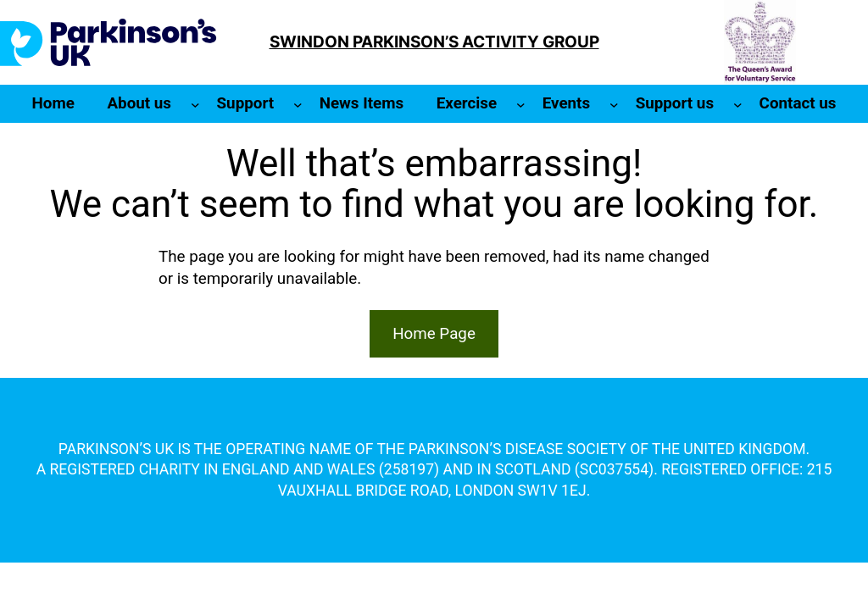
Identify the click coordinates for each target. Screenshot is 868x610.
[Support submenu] (298, 104)
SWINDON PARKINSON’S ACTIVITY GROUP (434, 42)
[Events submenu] (614, 104)
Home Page (434, 334)
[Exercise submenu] (521, 104)
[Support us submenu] (738, 104)
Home (53, 103)
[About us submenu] (195, 104)
